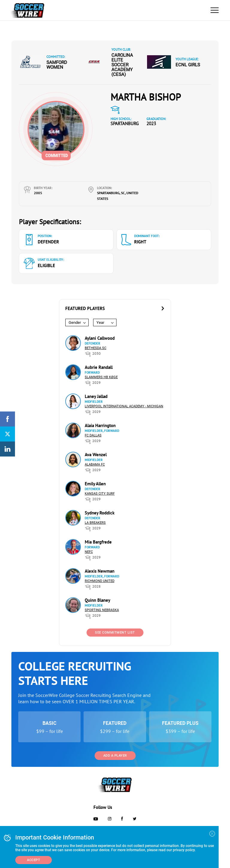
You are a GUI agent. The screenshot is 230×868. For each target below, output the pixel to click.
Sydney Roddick (100, 513)
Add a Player (115, 756)
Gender (75, 322)
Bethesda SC (96, 348)
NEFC (89, 552)
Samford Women (57, 65)
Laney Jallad (96, 396)
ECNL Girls (188, 65)
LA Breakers (95, 523)
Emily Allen (95, 484)
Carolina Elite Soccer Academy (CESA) (122, 65)
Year (100, 322)
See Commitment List (115, 633)
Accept (34, 860)
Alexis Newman (100, 571)
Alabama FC (95, 464)
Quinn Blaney (97, 600)
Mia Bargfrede (98, 542)
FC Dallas (93, 435)
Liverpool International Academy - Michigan (124, 406)
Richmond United (100, 581)
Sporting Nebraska (102, 610)
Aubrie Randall (99, 367)
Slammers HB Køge (101, 377)
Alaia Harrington (100, 425)
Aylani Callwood (100, 338)
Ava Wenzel (96, 455)
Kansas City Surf (100, 494)
